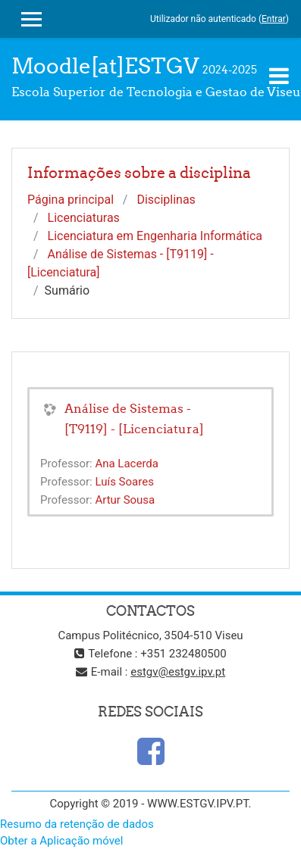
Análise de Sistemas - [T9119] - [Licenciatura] (134, 418)
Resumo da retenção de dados (77, 824)
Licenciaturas (84, 218)
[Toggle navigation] (279, 76)
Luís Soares (124, 482)
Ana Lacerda (127, 464)
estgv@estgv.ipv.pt (178, 672)
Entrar (274, 19)
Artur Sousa (125, 500)
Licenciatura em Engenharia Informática (155, 236)
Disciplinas (166, 200)
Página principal (71, 200)
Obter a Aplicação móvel (61, 841)
